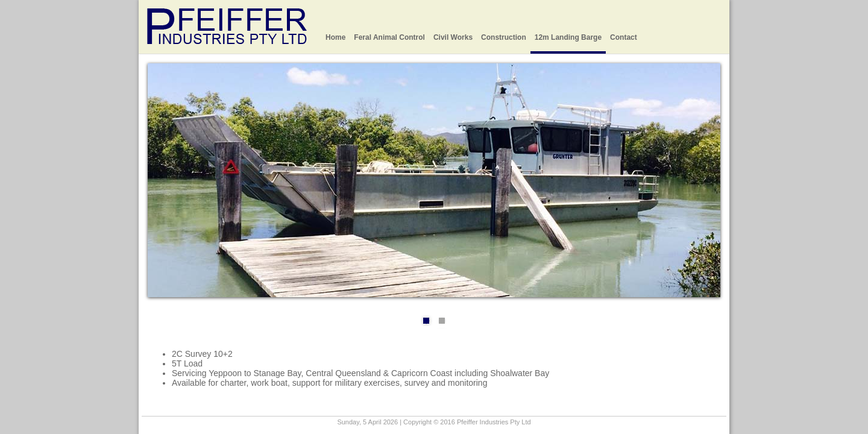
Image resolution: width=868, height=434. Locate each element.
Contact (624, 37)
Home (335, 37)
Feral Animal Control (389, 37)
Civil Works (453, 37)
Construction (504, 37)
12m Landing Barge (568, 37)
